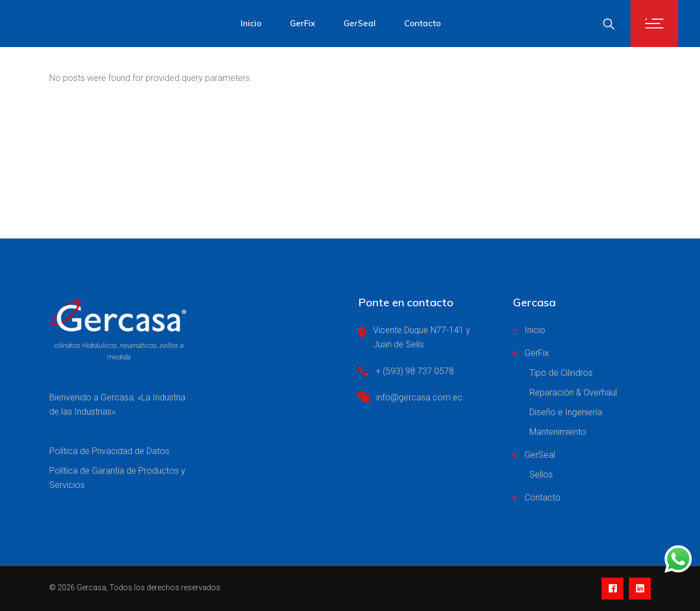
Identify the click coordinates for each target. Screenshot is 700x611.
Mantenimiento (558, 432)
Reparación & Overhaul (573, 392)
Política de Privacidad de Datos (109, 451)
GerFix (537, 353)
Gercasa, (92, 587)
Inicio (535, 330)
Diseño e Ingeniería (566, 412)
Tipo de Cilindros (561, 373)
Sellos (541, 475)
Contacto (542, 497)
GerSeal (540, 455)
